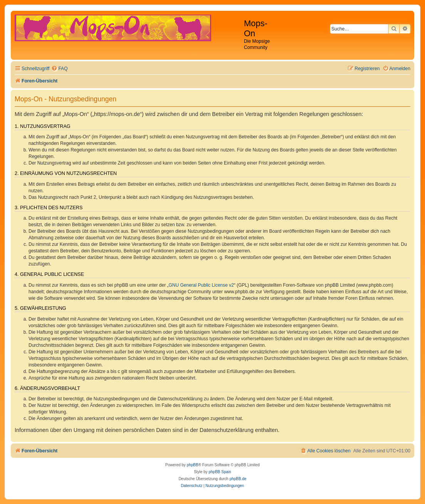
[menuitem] (59, 69)
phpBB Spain (220, 472)
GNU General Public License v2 (201, 285)
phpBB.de (238, 479)
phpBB (193, 465)
